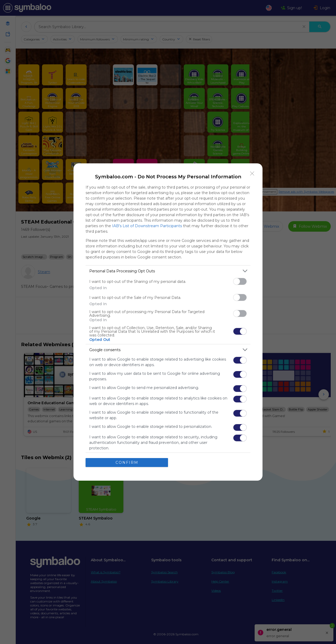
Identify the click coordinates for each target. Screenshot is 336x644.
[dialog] (168, 322)
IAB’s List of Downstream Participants (147, 226)
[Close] (252, 174)
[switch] (240, 281)
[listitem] (168, 271)
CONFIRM (127, 463)
